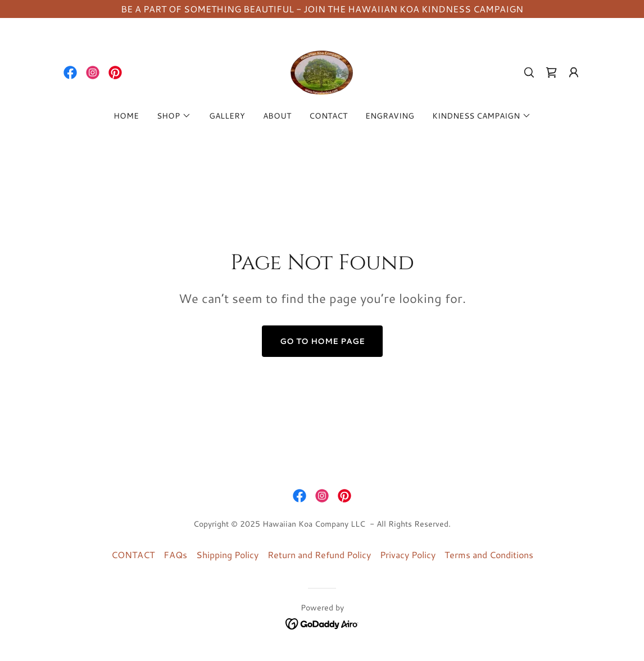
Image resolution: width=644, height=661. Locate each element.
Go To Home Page (322, 341)
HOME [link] (126, 116)
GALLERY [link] (227, 116)
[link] (70, 73)
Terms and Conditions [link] (489, 554)
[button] (574, 73)
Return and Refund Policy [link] (319, 554)
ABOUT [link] (277, 116)
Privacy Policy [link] (408, 554)
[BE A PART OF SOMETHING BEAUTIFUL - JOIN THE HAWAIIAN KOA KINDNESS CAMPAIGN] (322, 9)
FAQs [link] (175, 554)
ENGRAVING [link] (390, 116)
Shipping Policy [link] (227, 554)
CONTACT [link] (328, 116)
